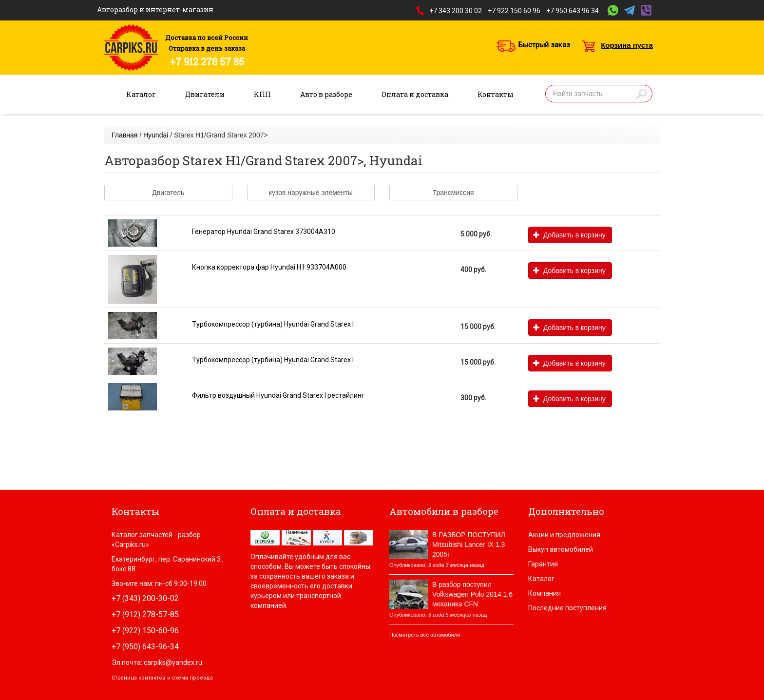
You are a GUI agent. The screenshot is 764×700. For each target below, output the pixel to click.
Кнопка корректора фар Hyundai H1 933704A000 (269, 267)
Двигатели (205, 94)
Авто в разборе (326, 94)
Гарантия (543, 564)
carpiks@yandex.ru (173, 662)
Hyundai (156, 135)
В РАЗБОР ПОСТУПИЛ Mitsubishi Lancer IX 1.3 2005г (469, 544)
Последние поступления (567, 608)
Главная (124, 135)
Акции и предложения (564, 535)
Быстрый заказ (544, 45)
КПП (262, 94)
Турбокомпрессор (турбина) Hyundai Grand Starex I (273, 324)
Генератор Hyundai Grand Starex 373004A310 (264, 232)
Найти (642, 94)
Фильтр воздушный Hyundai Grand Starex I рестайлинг (278, 395)
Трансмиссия (453, 193)
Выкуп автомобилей (561, 549)
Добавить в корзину (569, 235)
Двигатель (168, 193)
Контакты (496, 94)
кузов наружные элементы (311, 193)
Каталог (141, 94)
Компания (544, 593)
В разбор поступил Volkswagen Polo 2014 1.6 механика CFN (472, 594)
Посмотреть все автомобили (425, 635)
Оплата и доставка (415, 94)
